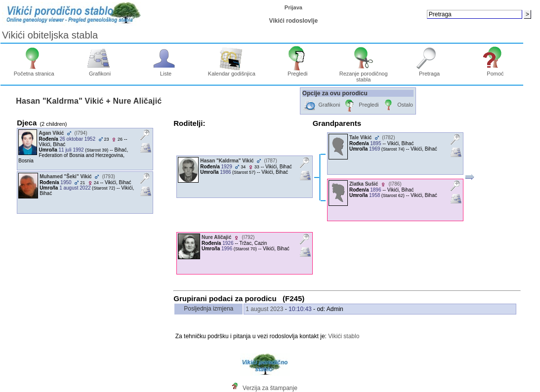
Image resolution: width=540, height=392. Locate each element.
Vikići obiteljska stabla (50, 35)
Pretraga (430, 71)
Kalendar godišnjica (232, 71)
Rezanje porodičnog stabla (364, 74)
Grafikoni (100, 71)
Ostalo (397, 105)
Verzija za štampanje (270, 388)
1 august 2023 (264, 309)
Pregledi (298, 71)
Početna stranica (34, 71)
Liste (166, 71)
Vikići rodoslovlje (293, 21)
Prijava (293, 7)
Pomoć (495, 71)
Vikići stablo (344, 336)
